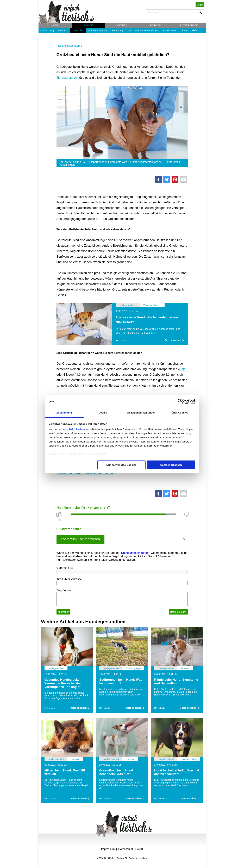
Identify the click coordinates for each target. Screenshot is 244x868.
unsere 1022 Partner (72, 429)
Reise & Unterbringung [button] (147, 31)
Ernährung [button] (117, 31)
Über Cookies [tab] (180, 413)
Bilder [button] (195, 31)
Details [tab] (103, 413)
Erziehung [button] (63, 31)
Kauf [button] (129, 31)
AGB (140, 849)
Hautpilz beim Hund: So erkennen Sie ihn (85, 473)
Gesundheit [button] (78, 31)
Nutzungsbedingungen (136, 553)
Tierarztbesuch (67, 78)
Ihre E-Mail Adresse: (70, 579)
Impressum (108, 849)
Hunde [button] (89, 25)
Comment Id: (65, 568)
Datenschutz (126, 849)
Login (200, 5)
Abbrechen (64, 612)
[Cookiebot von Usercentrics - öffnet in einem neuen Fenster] (180, 401)
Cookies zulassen (171, 465)
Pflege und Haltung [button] (98, 31)
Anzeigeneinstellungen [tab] (141, 413)
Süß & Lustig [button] (47, 31)
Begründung (64, 590)
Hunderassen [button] (170, 31)
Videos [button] (184, 31)
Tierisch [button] (155, 25)
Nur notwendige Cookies (121, 465)
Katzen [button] (122, 25)
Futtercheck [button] (189, 25)
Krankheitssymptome (69, 46)
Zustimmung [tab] (64, 413)
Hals (182, 369)
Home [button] (55, 25)
